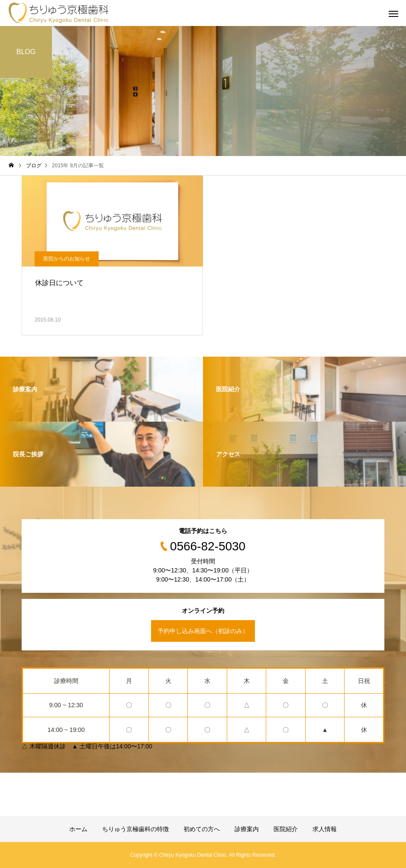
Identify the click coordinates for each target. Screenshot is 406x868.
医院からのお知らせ (67, 259)
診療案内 (247, 829)
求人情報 (325, 829)
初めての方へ (202, 829)
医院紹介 (286, 829)
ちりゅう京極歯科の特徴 (135, 829)
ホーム (78, 829)
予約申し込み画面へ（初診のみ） (203, 631)
